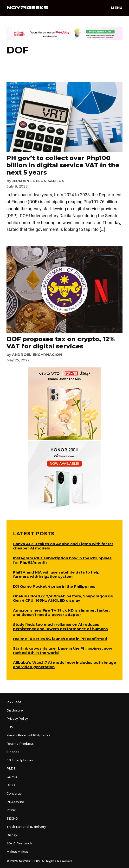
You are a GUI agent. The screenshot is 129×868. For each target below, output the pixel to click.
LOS (10, 727)
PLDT (11, 768)
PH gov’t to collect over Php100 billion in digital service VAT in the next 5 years (63, 165)
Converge (14, 793)
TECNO (12, 819)
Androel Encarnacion (37, 355)
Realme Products (20, 744)
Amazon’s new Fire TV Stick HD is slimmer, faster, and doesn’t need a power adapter (61, 612)
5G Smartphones (20, 760)
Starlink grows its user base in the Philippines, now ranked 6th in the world (63, 650)
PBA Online (15, 802)
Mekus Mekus (17, 852)
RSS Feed (14, 702)
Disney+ (13, 835)
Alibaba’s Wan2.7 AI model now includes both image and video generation (64, 665)
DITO (11, 785)
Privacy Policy (17, 719)
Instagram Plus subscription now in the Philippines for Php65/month (62, 560)
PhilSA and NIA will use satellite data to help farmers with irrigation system (56, 574)
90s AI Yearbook (19, 843)
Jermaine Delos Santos (38, 181)
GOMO (12, 777)
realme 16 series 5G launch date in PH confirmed (60, 639)
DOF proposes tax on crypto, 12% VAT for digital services (61, 343)
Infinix (11, 810)
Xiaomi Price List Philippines (28, 735)
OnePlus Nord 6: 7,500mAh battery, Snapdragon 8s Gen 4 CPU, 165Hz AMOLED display (63, 598)
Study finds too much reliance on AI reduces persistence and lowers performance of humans (60, 627)
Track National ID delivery (26, 827)
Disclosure (15, 710)
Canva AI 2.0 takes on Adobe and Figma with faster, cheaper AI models (64, 546)
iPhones (13, 752)
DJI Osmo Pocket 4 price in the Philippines (54, 586)
